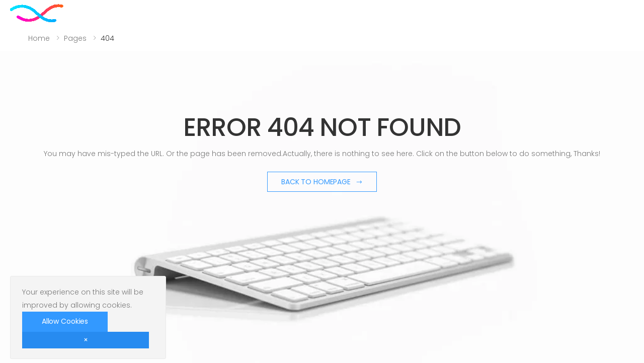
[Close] (86, 340)
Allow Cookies (65, 321)
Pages (75, 38)
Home (39, 38)
